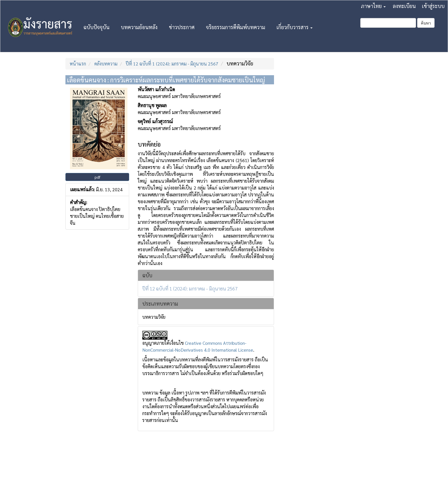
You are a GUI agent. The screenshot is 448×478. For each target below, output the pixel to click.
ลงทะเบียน (404, 6)
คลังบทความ (106, 64)
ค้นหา (426, 23)
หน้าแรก (78, 64)
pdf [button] (97, 177)
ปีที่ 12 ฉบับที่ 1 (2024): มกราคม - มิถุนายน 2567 (172, 64)
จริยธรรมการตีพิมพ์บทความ (236, 27)
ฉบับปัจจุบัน (96, 27)
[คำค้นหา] (388, 23)
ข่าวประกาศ (182, 27)
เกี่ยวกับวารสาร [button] (295, 27)
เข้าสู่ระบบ (433, 6)
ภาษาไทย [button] (373, 6)
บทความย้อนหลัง (139, 27)
